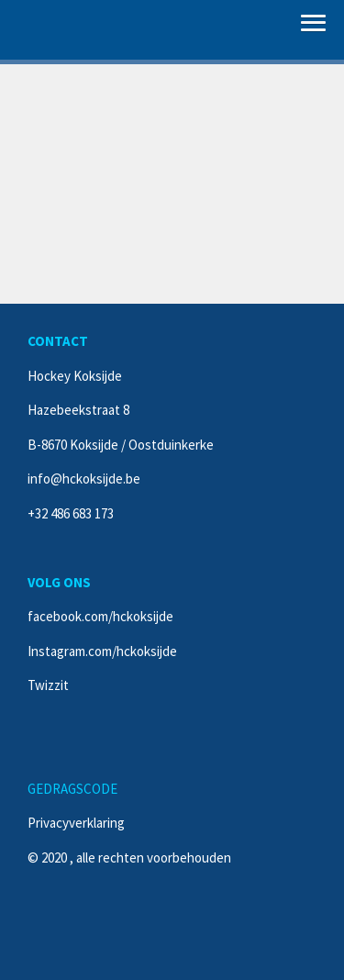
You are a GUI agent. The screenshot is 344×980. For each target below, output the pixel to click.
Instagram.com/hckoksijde (102, 651)
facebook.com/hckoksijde (100, 616)
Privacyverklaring (76, 823)
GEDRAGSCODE (72, 789)
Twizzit (48, 685)
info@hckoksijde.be (84, 479)
